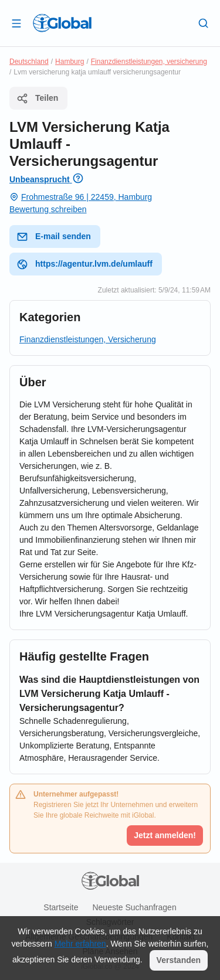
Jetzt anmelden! (165, 835)
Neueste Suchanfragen (134, 907)
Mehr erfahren (80, 944)
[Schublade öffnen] (16, 23)
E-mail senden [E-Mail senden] (54, 237)
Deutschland (29, 62)
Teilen (37, 98)
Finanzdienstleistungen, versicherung (149, 62)
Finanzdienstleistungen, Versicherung (88, 339)
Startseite (61, 907)
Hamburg (70, 62)
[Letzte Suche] (204, 23)
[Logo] (62, 23)
